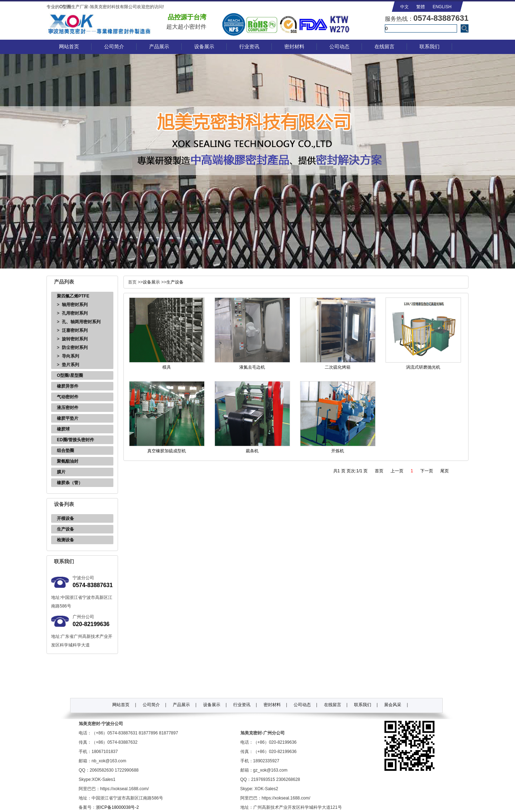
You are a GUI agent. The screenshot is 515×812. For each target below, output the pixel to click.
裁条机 (252, 451)
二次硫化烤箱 (338, 367)
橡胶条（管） (70, 483)
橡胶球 (63, 429)
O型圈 (65, 7)
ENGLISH (442, 7)
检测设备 (65, 540)
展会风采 (393, 705)
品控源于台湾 (187, 17)
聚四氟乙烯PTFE (73, 296)
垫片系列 (70, 365)
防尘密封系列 (75, 348)
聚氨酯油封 (68, 461)
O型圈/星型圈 (70, 375)
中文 (404, 7)
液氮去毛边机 (252, 367)
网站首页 (69, 47)
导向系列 (70, 356)
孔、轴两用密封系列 (81, 322)
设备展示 (204, 47)
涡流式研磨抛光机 (423, 367)
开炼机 (338, 451)
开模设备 (65, 518)
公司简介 (114, 47)
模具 (167, 367)
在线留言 (384, 47)
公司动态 (339, 47)
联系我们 (430, 47)
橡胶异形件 (68, 386)
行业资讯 (249, 47)
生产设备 (65, 529)
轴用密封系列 (75, 305)
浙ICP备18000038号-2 (117, 807)
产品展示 (159, 47)
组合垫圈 (65, 451)
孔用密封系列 (75, 313)
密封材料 (294, 47)
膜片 (61, 472)
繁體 (421, 7)
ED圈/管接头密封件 (75, 440)
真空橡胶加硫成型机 (167, 451)
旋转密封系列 (75, 339)
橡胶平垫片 (68, 418)
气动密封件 (68, 397)
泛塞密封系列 (75, 330)
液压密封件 (68, 408)
